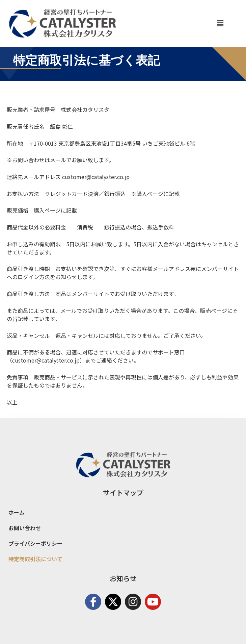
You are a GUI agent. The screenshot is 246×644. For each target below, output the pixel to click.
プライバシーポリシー (35, 543)
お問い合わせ (25, 528)
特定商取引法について (35, 559)
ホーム (17, 512)
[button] (220, 23)
